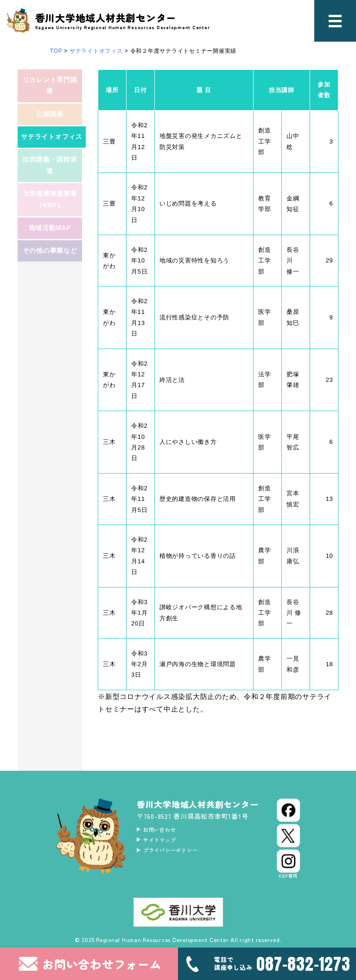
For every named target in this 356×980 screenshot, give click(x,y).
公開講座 (50, 124)
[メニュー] (335, 21)
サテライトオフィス (53, 153)
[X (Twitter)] (288, 836)
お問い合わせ (165, 830)
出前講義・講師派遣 (50, 187)
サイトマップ (165, 843)
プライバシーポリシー (179, 855)
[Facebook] (288, 810)
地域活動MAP (50, 264)
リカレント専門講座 (50, 89)
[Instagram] (288, 864)
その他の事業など (50, 292)
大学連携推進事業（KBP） (50, 229)
